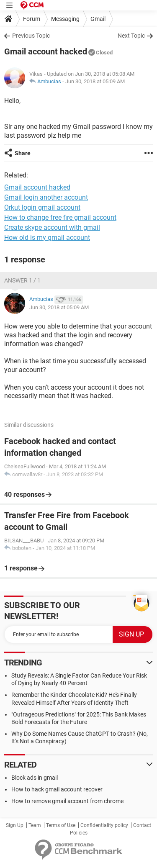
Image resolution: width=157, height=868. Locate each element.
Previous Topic (31, 36)
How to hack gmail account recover (57, 789)
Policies (79, 833)
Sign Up (15, 825)
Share (23, 153)
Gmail (98, 19)
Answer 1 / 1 (22, 280)
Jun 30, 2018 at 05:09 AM (95, 81)
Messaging (65, 19)
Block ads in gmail (35, 778)
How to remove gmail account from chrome (67, 801)
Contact (142, 825)
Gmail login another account (46, 197)
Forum (32, 19)
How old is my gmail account (47, 238)
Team (35, 825)
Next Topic (131, 36)
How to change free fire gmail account (60, 217)
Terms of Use (61, 825)
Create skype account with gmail (52, 227)
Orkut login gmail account (42, 207)
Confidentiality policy (104, 825)
